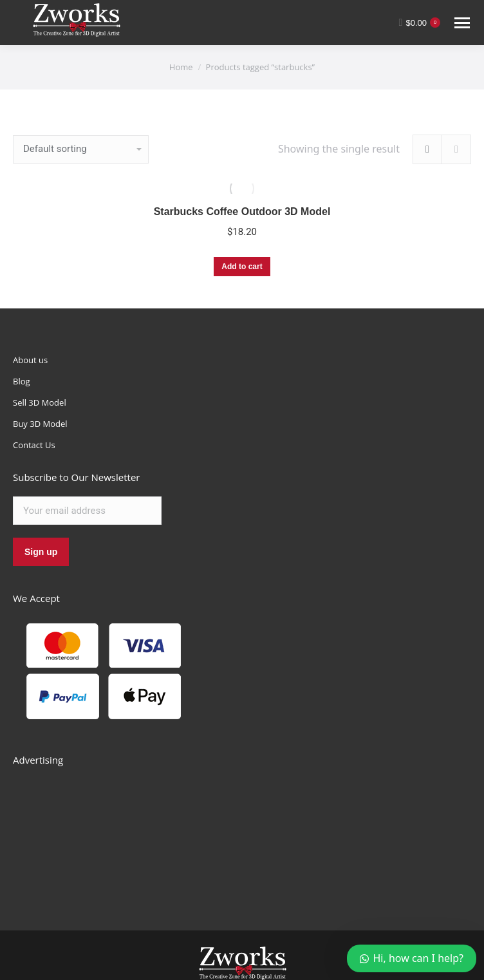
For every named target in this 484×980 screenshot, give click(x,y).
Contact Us (34, 445)
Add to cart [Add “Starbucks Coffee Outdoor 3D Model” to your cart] (242, 267)
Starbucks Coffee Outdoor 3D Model (242, 212)
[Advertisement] (109, 834)
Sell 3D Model (40, 402)
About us (30, 360)
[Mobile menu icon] (462, 23)
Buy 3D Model (40, 424)
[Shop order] (81, 149)
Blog (22, 381)
